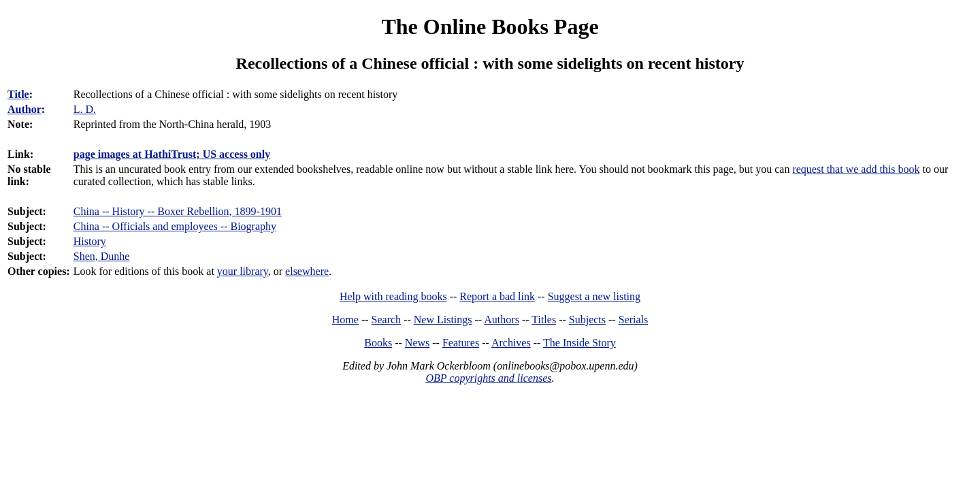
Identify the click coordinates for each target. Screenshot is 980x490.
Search (387, 320)
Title (18, 94)
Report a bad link (497, 296)
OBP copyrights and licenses (488, 378)
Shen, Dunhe (102, 256)
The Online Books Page (490, 27)
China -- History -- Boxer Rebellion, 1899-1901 (178, 211)
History (90, 241)
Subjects (587, 320)
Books (378, 343)
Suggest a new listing (594, 296)
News (417, 343)
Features (461, 343)
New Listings (443, 320)
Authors (502, 320)
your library (243, 271)
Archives (511, 343)
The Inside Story (579, 343)
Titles (544, 320)
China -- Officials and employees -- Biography (175, 226)
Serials (634, 320)
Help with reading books (393, 296)
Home (345, 320)
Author (24, 109)
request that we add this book (856, 169)
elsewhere (307, 271)
